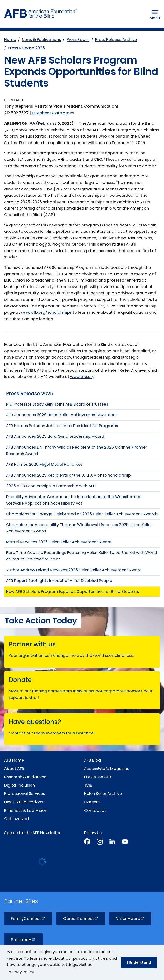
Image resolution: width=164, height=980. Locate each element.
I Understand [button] (139, 962)
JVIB (88, 785)
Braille (23, 940)
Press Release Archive (116, 40)
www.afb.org (82, 377)
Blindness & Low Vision (26, 810)
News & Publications (41, 40)
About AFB (14, 769)
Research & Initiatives (25, 777)
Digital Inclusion (20, 785)
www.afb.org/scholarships (46, 312)
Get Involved (16, 819)
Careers (92, 802)
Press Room (78, 40)
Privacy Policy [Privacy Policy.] (21, 972)
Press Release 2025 (26, 48)
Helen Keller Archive (103, 794)
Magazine (107, 769)
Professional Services (24, 794)
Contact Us (95, 810)
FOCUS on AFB (98, 777)
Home (10, 40)
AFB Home (14, 760)
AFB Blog (92, 760)
